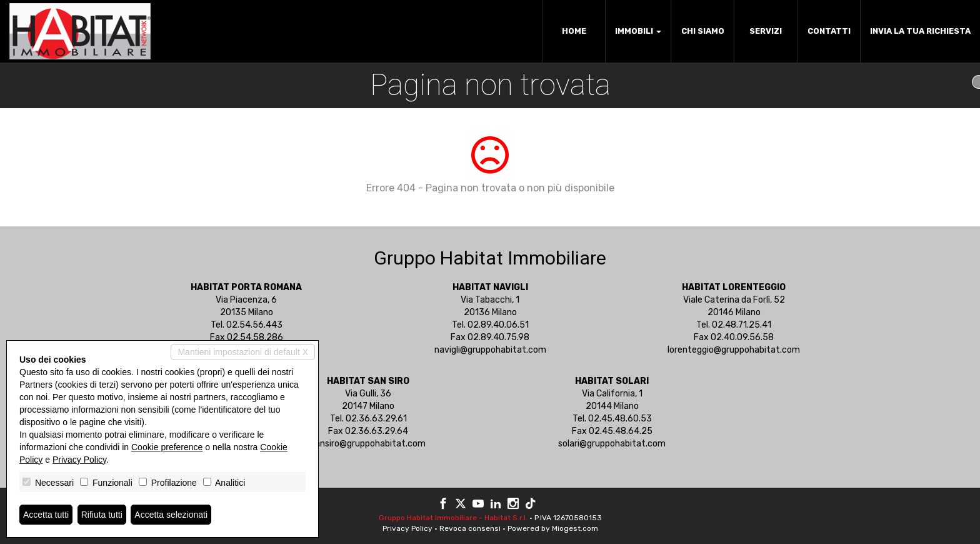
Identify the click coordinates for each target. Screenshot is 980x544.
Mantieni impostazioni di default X (243, 352)
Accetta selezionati (171, 515)
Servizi (766, 31)
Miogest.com (575, 528)
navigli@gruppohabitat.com (490, 350)
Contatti (829, 31)
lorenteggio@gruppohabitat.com (734, 350)
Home (574, 31)
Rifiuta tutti (102, 515)
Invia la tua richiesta (920, 31)
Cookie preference (167, 447)
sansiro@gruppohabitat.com (368, 444)
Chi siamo (703, 31)
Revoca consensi (470, 528)
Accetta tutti (46, 515)
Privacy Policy (407, 528)
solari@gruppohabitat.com (612, 444)
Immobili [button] (638, 31)
